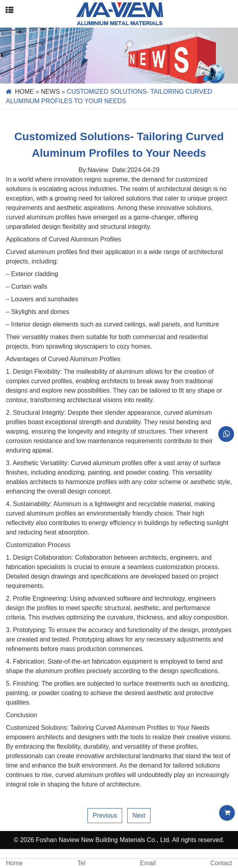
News (50, 92)
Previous (105, 815)
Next (139, 815)
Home (24, 92)
